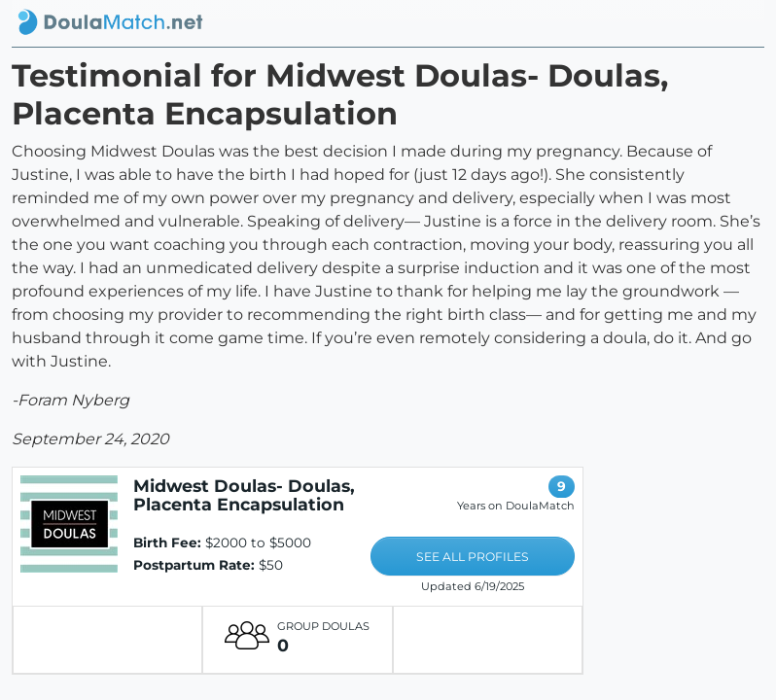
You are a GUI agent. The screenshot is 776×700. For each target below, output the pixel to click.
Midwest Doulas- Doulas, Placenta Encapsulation (244, 495)
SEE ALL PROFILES (473, 557)
